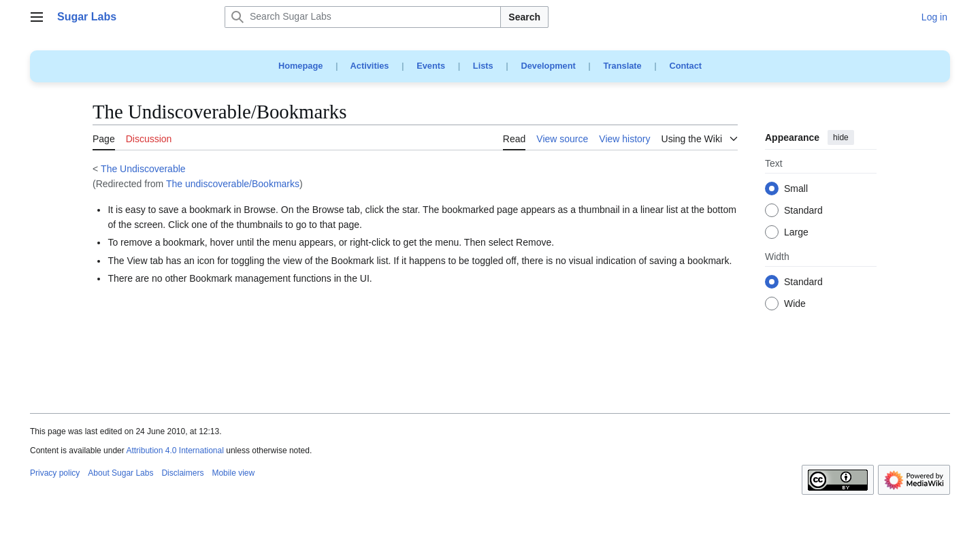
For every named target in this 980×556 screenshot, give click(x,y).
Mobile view (233, 473)
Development (548, 66)
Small (796, 189)
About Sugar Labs (120, 473)
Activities (370, 66)
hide (841, 137)
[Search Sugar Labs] (363, 17)
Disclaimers (182, 473)
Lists (483, 66)
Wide (795, 304)
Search (524, 17)
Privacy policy (55, 473)
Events (431, 66)
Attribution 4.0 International (175, 451)
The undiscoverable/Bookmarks (233, 184)
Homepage (300, 66)
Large (796, 233)
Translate (623, 66)
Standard (803, 211)
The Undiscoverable (143, 169)
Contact (685, 66)
